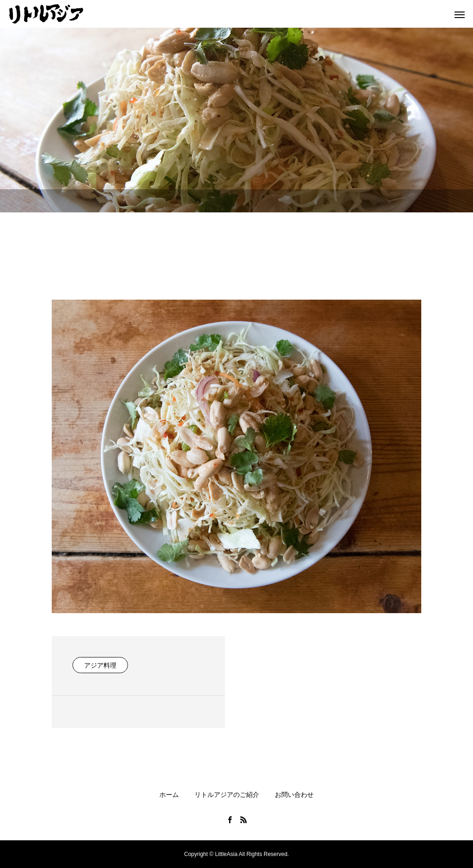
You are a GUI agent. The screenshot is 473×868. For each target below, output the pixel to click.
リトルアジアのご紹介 (227, 795)
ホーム (169, 795)
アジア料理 (100, 665)
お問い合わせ (294, 795)
